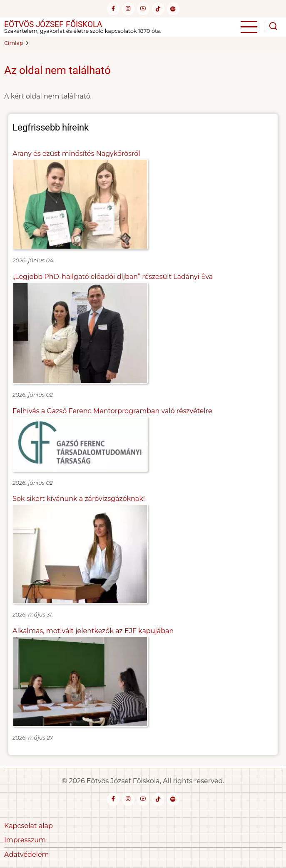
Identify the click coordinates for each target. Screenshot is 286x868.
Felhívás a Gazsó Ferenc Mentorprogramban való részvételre (112, 411)
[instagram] (128, 9)
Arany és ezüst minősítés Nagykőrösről (76, 154)
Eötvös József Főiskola (53, 24)
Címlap (14, 43)
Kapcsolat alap (29, 826)
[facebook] (113, 9)
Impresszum (25, 840)
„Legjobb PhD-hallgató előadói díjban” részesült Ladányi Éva (113, 277)
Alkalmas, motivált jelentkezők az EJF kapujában (93, 631)
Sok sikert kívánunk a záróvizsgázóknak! (79, 499)
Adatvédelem (27, 854)
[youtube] (143, 9)
